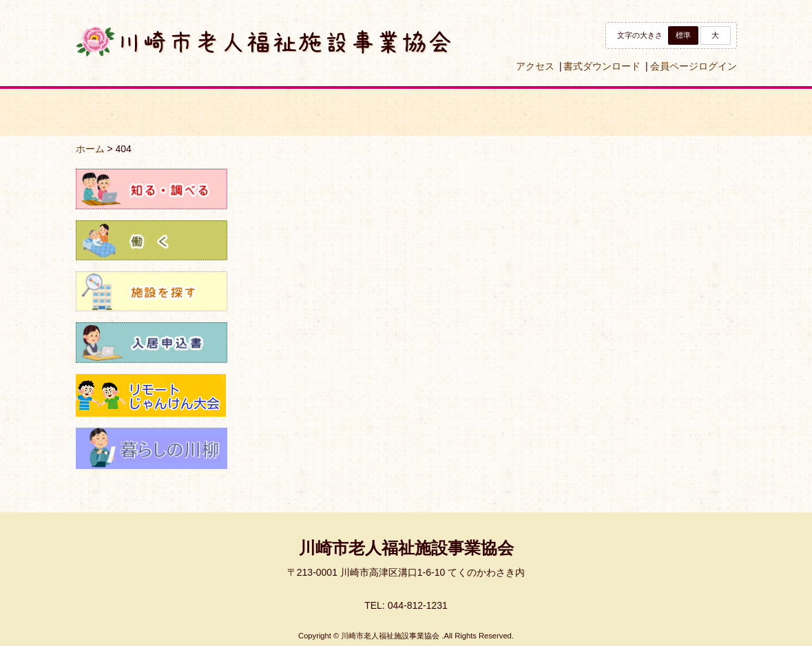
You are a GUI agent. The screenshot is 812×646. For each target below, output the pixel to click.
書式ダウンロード (602, 66)
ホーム (90, 149)
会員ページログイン (694, 66)
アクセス (535, 66)
